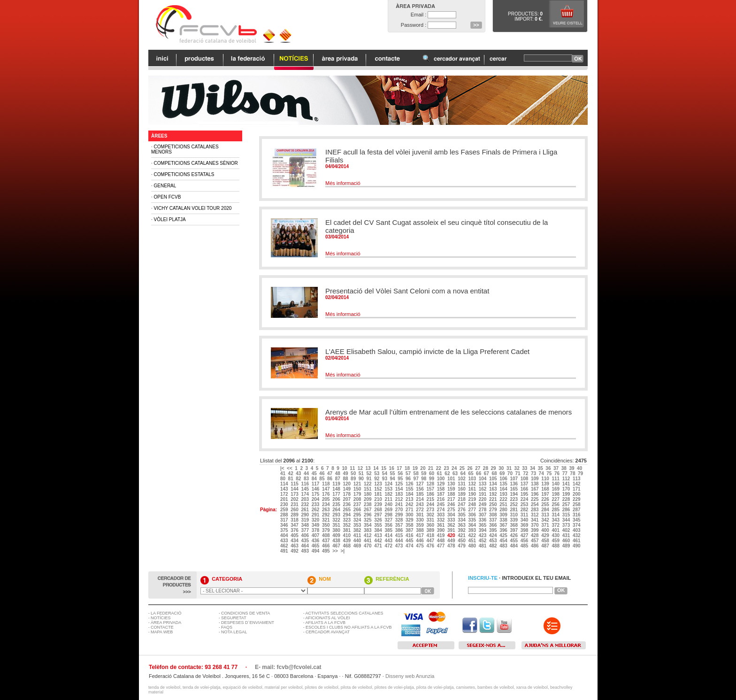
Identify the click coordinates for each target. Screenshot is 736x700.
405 (295, 535)
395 (494, 530)
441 (368, 541)
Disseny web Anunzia (410, 676)
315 (567, 515)
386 (400, 530)
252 (514, 504)
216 (441, 499)
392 (462, 530)
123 (379, 484)
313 (546, 515)
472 (389, 546)
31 (510, 468)
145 (305, 489)
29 (494, 468)
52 (369, 473)
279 (494, 510)
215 (431, 499)
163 (494, 489)
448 (441, 541)
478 (452, 546)
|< (283, 468)
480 (472, 546)
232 (305, 504)
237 (358, 504)
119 (337, 484)
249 (483, 504)
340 (525, 520)
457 (535, 541)
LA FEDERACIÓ (166, 613)
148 (337, 489)
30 (502, 468)
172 (285, 494)
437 (326, 541)
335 (472, 520)
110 (546, 479)
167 (535, 489)
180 (368, 494)
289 (295, 515)
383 (368, 530)
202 (295, 499)
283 (535, 510)
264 (337, 510)
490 (577, 546)
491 (285, 551)
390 (441, 530)
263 (326, 510)
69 (503, 473)
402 (567, 530)
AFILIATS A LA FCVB (326, 623)
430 (556, 535)
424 (494, 535)
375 (285, 530)
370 (535, 525)
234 (326, 504)
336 (483, 520)
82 (299, 479)
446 (420, 541)
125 (400, 484)
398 (525, 530)
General (165, 186)
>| (343, 551)
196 (535, 494)
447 (431, 541)
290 (305, 515)
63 (456, 473)
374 (577, 525)
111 (556, 479)
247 (462, 504)
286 (567, 510)
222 (504, 499)
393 (472, 530)
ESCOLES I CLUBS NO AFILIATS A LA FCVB (349, 627)
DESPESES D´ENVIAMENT (248, 623)
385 (389, 530)
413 (379, 535)
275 (452, 510)
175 (316, 494)
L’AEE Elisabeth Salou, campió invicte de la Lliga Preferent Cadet (427, 351)
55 (393, 473)
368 (514, 525)
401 (556, 530)
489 (567, 546)
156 (420, 489)
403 (577, 530)
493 (305, 551)
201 (285, 499)
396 (504, 530)
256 (556, 504)
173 (295, 494)
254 (535, 504)
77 (566, 473)
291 (316, 515)
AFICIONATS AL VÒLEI (328, 618)
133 (483, 484)
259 (285, 510)
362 (452, 525)
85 (322, 479)
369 (525, 525)
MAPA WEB (162, 632)
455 (514, 541)
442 (379, 541)
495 (326, 551)
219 (472, 499)
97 (417, 479)
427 (525, 535)
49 (346, 473)
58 (417, 473)
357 (400, 525)
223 (514, 499)
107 (514, 479)
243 (420, 504)
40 (580, 468)
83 (307, 479)
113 (577, 479)
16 (392, 468)
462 (285, 546)
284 (546, 510)
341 (535, 520)
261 (305, 510)
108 (525, 479)
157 (431, 489)
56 (401, 473)
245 (441, 504)
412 (368, 535)
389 (431, 530)
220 (483, 499)
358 (410, 525)
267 (368, 510)
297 (379, 515)
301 (420, 515)
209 (368, 499)
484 (514, 546)
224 (525, 499)
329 (410, 520)
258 (577, 504)
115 (295, 484)
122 (368, 484)
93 (385, 479)
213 (410, 499)
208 (358, 499)
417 (420, 535)
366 (494, 525)
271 (410, 510)
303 (441, 515)
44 (307, 473)
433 (285, 541)
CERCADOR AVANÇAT (328, 632)
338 (504, 520)
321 (326, 520)
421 (462, 535)
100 (441, 479)
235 (337, 504)
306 (472, 515)
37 (557, 468)
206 (337, 499)
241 (400, 504)
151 (368, 489)
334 (462, 520)
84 (315, 479)
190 (472, 494)
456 (525, 541)
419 (441, 535)
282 (525, 510)
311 (525, 515)
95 (401, 479)
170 (567, 489)
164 (504, 489)
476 (431, 546)
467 (337, 546)
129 (441, 484)
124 (389, 484)
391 (452, 530)
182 (389, 494)
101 (452, 479)
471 (379, 546)
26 (470, 468)
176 (326, 494)
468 (347, 546)
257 (567, 504)
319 (305, 520)
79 (581, 473)
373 (567, 525)
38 (565, 468)
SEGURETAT (234, 618)
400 (546, 530)
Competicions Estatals (184, 174)
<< (290, 468)
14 (376, 468)
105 (494, 479)
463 (295, 546)
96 (409, 479)
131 (462, 484)
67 (487, 473)
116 (305, 484)
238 (368, 504)
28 (486, 468)
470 (368, 546)
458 (546, 541)
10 (345, 468)
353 (358, 525)
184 (410, 494)
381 (347, 530)
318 (295, 520)
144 (295, 489)
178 (347, 494)
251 (504, 504)
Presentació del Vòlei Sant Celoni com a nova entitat (407, 291)
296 (368, 515)
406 (305, 535)
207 (347, 499)
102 (462, 479)
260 (295, 510)
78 (573, 473)
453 (494, 541)
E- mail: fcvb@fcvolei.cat (288, 667)
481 (483, 546)
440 (358, 541)
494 (316, 551)
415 (400, 535)
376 (295, 530)
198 (556, 494)
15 (384, 468)
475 (420, 546)
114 (285, 484)
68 (495, 473)
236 (347, 504)
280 (504, 510)
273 (431, 510)
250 (494, 504)
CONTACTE (162, 627)
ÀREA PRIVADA (166, 623)
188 (452, 494)
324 (358, 520)
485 (525, 546)
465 (316, 546)
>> (336, 551)
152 (379, 489)
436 (316, 541)
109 (535, 479)
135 (504, 484)
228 (567, 499)
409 (337, 535)
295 (358, 515)
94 (393, 479)
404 (285, 535)
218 (462, 499)
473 (400, 546)
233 (316, 504)
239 (379, 504)
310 (514, 515)
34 (533, 468)
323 (347, 520)
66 (479, 473)
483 (504, 546)
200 (577, 494)
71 (519, 473)
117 (316, 484)
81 (291, 479)
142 (577, 484)
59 (424, 473)
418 (431, 535)
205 (326, 499)
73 (534, 473)
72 (526, 473)
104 (483, 479)
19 (416, 468)
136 (514, 484)
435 (305, 541)
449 (452, 541)
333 (452, 520)
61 (440, 473)
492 (295, 551)
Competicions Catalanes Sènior (196, 163)
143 (285, 489)
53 (377, 473)
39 (572, 468)
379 (326, 530)
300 (410, 515)
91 (369, 479)
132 (472, 484)
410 (347, 535)
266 (358, 510)
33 (525, 468)
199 (567, 494)
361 (441, 525)
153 (389, 489)
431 (567, 535)
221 (494, 499)
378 (316, 530)
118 (326, 484)
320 (316, 520)
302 (431, 515)
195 (525, 494)
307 (483, 515)
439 (347, 541)
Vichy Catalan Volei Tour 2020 (193, 208)
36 (549, 468)
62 (448, 473)
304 (452, 515)
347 (295, 525)
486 (535, 546)
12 (361, 468)
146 (316, 489)
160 (462, 489)
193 (504, 494)
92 (377, 479)
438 (337, 541)
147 (326, 489)
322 (337, 520)
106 (504, 479)
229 (577, 499)
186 (431, 494)
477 (441, 546)
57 (409, 473)
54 (385, 473)
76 (558, 473)
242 (410, 504)
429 (546, 535)
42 (291, 473)
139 (546, 484)
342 (546, 520)
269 (389, 510)
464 (305, 546)
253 (525, 504)
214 (420, 499)
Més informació (343, 183)
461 (577, 541)
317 (285, 520)
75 (550, 473)
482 (494, 546)
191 (483, 494)
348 (305, 525)
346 (285, 525)
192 (494, 494)
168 (546, 489)
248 (472, 504)
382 (358, 530)
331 (431, 520)
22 (439, 468)
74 (542, 473)
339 (514, 520)
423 (483, 535)
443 (389, 541)
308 (494, 515)
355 (379, 525)
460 (567, 541)
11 (353, 468)
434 (295, 541)
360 (431, 525)
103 (472, 479)
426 (514, 535)
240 (389, 504)
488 (556, 546)
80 (284, 479)
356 (389, 525)
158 (441, 489)
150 (358, 489)
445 (410, 541)
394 (483, 530)
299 (400, 515)
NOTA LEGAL (234, 632)
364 (472, 525)
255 (546, 504)
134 (494, 484)
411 (358, 535)
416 (410, 535)
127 (420, 484)
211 (389, 499)
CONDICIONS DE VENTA (245, 613)
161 (472, 489)
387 (410, 530)
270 (400, 510)
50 (354, 473)
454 (504, 541)
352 (347, 525)
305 (462, 515)
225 (535, 499)
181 (379, 494)
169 (556, 489)
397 (514, 530)
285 (556, 510)
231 (295, 504)
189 (462, 494)
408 (326, 535)
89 (354, 479)
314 (556, 515)
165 (514, 489)
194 (514, 494)
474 (410, 546)
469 (358, 546)
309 (504, 515)
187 (441, 494)
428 (535, 535)
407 (316, 535)
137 (525, 484)
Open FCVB (168, 197)
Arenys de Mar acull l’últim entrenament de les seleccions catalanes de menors (448, 412)
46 (322, 473)
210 (379, 499)
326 (379, 520)
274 (441, 510)
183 (400, 494)
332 (441, 520)
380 (337, 530)
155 (410, 489)
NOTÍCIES (161, 618)
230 (285, 504)
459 (556, 541)
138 (535, 484)
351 (337, 525)
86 (330, 479)
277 (472, 510)
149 (347, 489)
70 (511, 473)
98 (424, 479)
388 (420, 530)
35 (541, 468)
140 (556, 484)
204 (316, 499)
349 (316, 525)
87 (338, 479)
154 (400, 489)
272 (420, 510)
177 (337, 494)
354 (368, 525)
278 (483, 510)
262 (316, 510)
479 (462, 546)
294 (347, 515)
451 (472, 541)
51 (362, 473)
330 (420, 520)
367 (504, 525)
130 (452, 484)
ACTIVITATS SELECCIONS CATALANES (345, 613)
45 (315, 473)
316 (577, 515)
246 (452, 504)
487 (546, 546)
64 (464, 473)
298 (389, 515)
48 (338, 473)
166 (525, 489)
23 (447, 468)
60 (432, 473)
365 (483, 525)
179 (358, 494)
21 (431, 468)
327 (389, 520)
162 (483, 489)
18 (408, 468)
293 (337, 515)
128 (431, 484)
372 (556, 525)
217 (452, 499)
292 (326, 515)
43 (299, 473)
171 (577, 489)
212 (400, 499)
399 (535, 530)
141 (567, 484)
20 (423, 468)
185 (420, 494)
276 (462, 510)
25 (463, 468)
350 (326, 525)
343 (556, 520)
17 (400, 468)
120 (347, 484)
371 (546, 525)
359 (420, 525)
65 (471, 473)
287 (577, 510)
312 (535, 515)
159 (452, 489)
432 (577, 535)
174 (305, 494)
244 (431, 504)
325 (368, 520)
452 (483, 541)
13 (369, 468)
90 (362, 479)
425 (504, 535)
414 (389, 535)
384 (379, 530)
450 (462, 541)
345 (577, 520)
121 (358, 484)
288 (285, 515)
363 (462, 525)
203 (305, 499)
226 (546, 499)
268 (379, 510)
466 (326, 546)
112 (567, 479)
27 (478, 468)
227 (556, 499)
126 (410, 484)
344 (567, 520)
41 (284, 473)
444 (400, 541)
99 (432, 479)
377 (305, 530)
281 (514, 510)
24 (455, 468)
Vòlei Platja (170, 219)
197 (546, 494)
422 (472, 535)
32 (518, 468)
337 (494, 520)
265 (347, 510)
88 (346, 479)
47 (330, 473)
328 (400, 520)
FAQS (227, 627)
